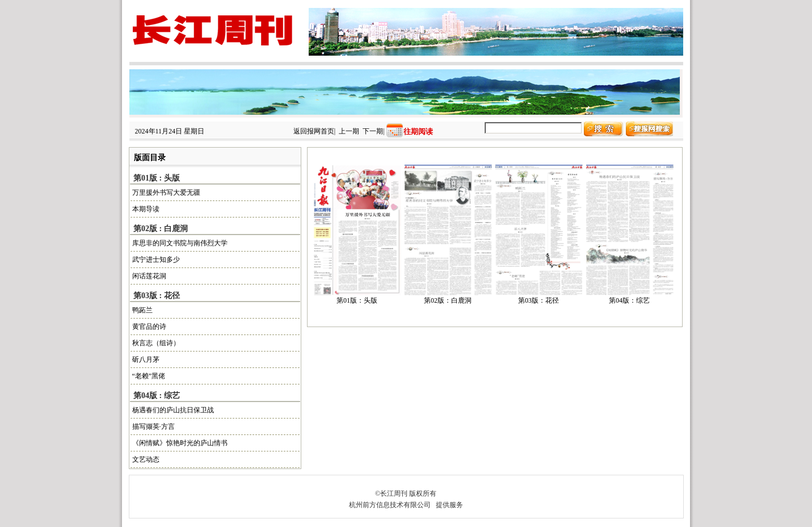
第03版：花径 (538, 300)
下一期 (373, 131)
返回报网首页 (314, 131)
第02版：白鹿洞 (448, 300)
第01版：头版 (357, 300)
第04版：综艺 (629, 300)
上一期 (349, 131)
